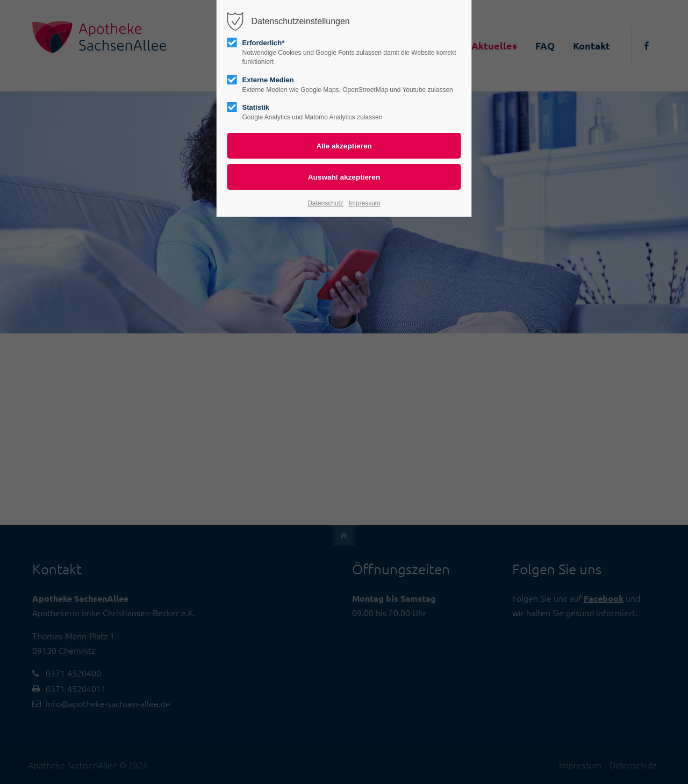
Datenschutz (325, 203)
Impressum (364, 203)
